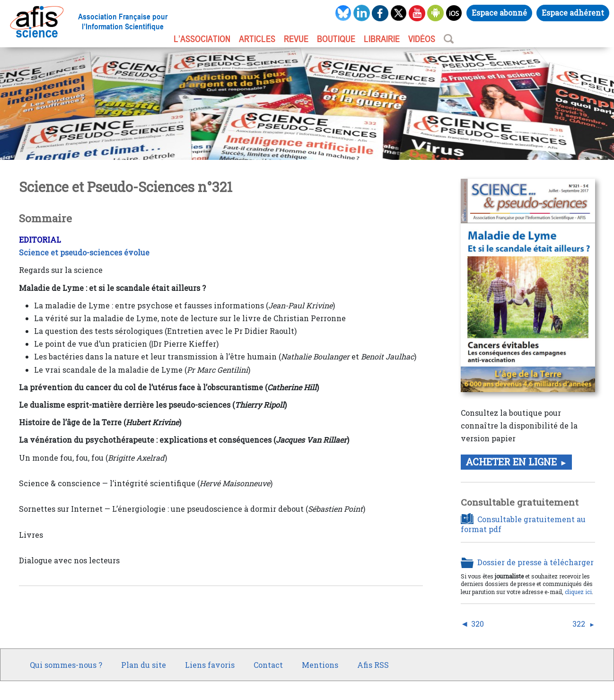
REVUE (296, 39)
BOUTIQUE (336, 39)
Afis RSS (373, 665)
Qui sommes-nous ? (66, 665)
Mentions (320, 665)
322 (579, 624)
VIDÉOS (422, 39)
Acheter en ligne (511, 462)
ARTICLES (257, 39)
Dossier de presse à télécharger (535, 562)
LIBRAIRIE (382, 39)
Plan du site (144, 665)
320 (478, 624)
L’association (202, 39)
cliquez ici (578, 592)
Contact (268, 665)
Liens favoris (210, 665)
